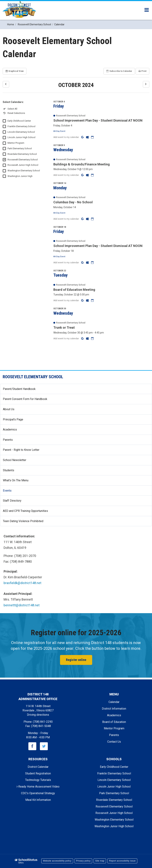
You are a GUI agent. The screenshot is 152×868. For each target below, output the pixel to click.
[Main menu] (147, 10)
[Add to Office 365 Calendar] (88, 137)
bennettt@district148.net (22, 605)
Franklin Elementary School (21, 126)
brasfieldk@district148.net (22, 583)
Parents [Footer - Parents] (114, 735)
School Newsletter (15, 460)
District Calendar (38, 767)
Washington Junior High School (114, 826)
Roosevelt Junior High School (23, 165)
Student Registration (38, 773)
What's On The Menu (16, 480)
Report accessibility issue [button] (122, 861)
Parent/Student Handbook (19, 389)
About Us (9, 409)
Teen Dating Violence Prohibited (28, 522)
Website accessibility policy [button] (57, 861)
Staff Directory (12, 501)
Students (9, 470)
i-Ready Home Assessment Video (38, 787)
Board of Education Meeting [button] (74, 290)
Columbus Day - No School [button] (73, 202)
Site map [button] (100, 861)
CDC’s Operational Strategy (38, 793)
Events (7, 491)
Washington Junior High (20, 176)
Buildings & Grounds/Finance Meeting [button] (82, 164)
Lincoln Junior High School (21, 137)
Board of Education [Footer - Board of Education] (114, 722)
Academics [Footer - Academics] (114, 715)
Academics (10, 430)
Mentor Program (16, 143)
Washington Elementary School (24, 171)
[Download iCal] (92, 137)
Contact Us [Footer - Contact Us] (114, 742)
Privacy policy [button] (83, 861)
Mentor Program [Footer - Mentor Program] (114, 728)
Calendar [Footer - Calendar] (114, 702)
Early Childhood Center (19, 121)
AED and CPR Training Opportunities (25, 511)
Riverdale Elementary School (22, 154)
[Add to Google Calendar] (83, 137)
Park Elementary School (20, 148)
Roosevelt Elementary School (23, 160)
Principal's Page (13, 419)
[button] (6, 84)
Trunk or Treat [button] (64, 327)
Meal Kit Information (38, 800)
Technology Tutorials (38, 780)
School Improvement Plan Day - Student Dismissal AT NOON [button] (98, 120)
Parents (8, 440)
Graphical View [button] (15, 71)
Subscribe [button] (119, 71)
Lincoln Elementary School (21, 132)
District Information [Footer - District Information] (114, 709)
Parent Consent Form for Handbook (25, 399)
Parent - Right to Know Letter (26, 451)
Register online (76, 660)
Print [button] (142, 71)
